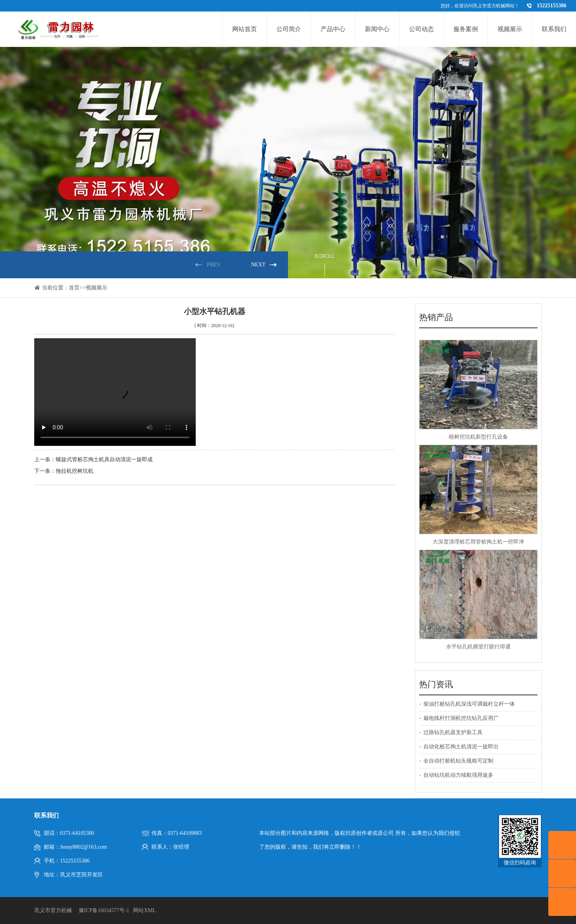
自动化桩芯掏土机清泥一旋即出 (461, 747)
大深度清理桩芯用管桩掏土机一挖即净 (478, 542)
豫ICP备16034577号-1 (104, 910)
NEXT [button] (258, 265)
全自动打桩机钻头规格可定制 (458, 761)
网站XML (144, 910)
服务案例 (466, 29)
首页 (74, 288)
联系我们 (554, 29)
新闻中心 (377, 29)
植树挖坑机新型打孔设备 (478, 437)
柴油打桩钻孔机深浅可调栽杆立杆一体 (469, 704)
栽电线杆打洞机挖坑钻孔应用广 (461, 718)
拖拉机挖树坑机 (75, 471)
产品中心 (333, 29)
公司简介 (289, 29)
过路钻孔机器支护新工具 (453, 732)
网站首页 (245, 29)
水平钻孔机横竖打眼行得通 (478, 647)
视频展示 (510, 29)
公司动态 (421, 29)
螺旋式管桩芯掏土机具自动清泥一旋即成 (104, 460)
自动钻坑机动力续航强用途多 (458, 775)
